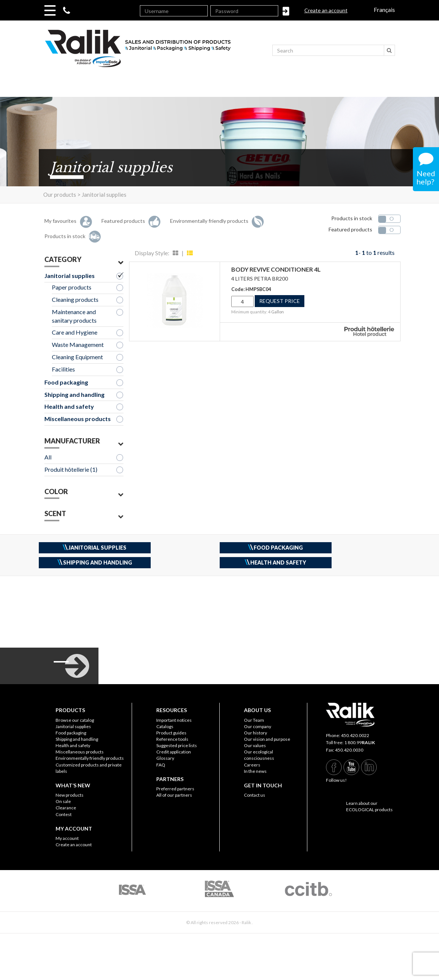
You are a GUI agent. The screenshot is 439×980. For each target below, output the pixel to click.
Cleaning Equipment (77, 357)
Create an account (326, 10)
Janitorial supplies (70, 276)
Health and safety (69, 406)
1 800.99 (360, 742)
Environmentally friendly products (90, 758)
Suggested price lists (177, 745)
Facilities (63, 369)
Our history (255, 733)
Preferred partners (175, 789)
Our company (258, 726)
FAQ (161, 765)
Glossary (165, 758)
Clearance (66, 808)
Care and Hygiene (75, 332)
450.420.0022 (355, 735)
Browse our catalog (75, 720)
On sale (63, 801)
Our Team (254, 720)
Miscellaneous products (78, 419)
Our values (255, 745)
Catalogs (165, 726)
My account (67, 838)
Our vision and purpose (267, 739)
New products (70, 795)
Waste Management (78, 344)
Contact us (255, 795)
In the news (255, 771)
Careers (252, 765)
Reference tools (172, 739)
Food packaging (66, 382)
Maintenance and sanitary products (74, 316)
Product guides (171, 733)
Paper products (72, 287)
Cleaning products (75, 299)
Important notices (174, 720)
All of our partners (174, 795)
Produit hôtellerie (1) (71, 469)
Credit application (174, 752)
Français (384, 10)
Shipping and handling (74, 394)
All (48, 457)
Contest (64, 814)
